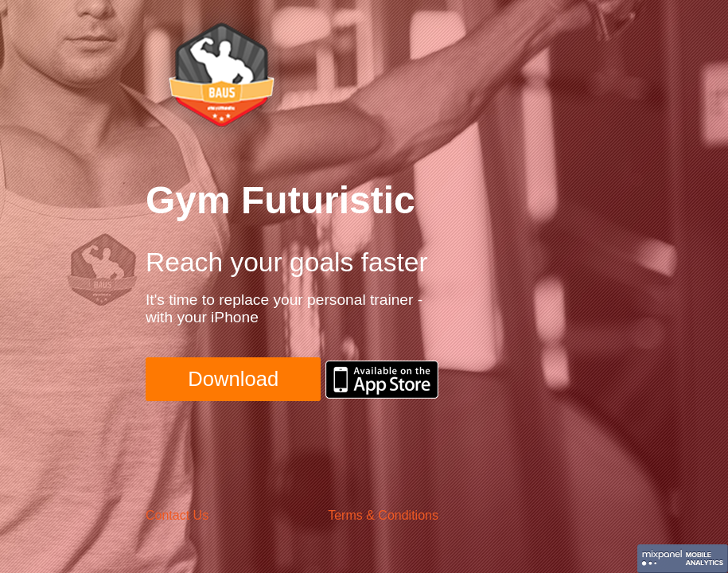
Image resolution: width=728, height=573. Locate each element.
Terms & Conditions (383, 515)
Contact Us (177, 515)
